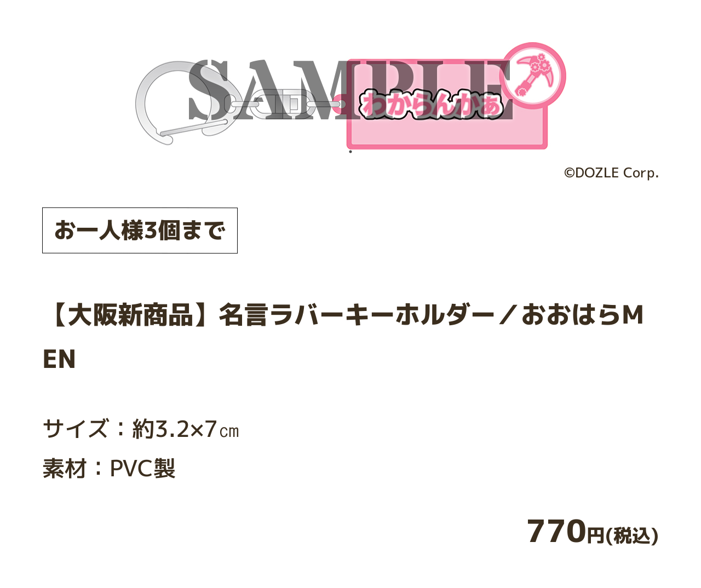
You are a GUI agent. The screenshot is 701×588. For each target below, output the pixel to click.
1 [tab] (350, 152)
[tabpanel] (351, 96)
